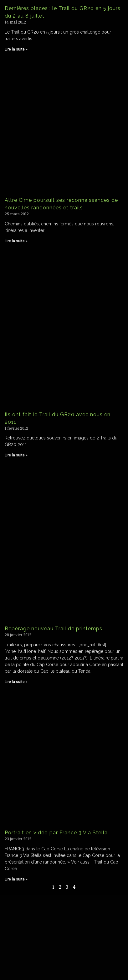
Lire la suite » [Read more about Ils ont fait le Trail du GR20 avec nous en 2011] (16, 455)
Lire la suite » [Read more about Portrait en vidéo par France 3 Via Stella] (16, 879)
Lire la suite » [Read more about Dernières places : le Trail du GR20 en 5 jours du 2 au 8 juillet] (16, 49)
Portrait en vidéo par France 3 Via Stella (56, 833)
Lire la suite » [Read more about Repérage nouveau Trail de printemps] (16, 682)
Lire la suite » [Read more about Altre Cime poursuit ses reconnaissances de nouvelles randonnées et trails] (16, 241)
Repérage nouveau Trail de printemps (54, 629)
